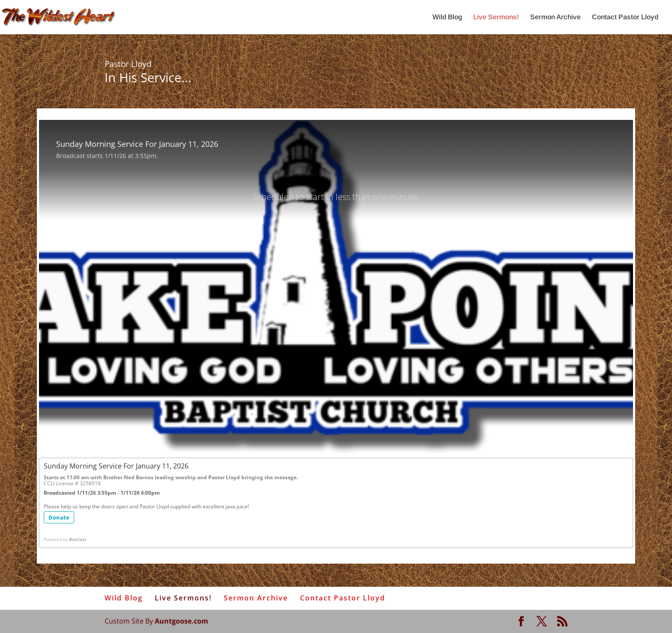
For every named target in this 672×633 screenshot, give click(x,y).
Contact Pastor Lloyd (625, 17)
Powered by (65, 539)
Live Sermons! (496, 17)
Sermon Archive (555, 17)
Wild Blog (447, 17)
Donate (59, 517)
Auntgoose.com (181, 621)
